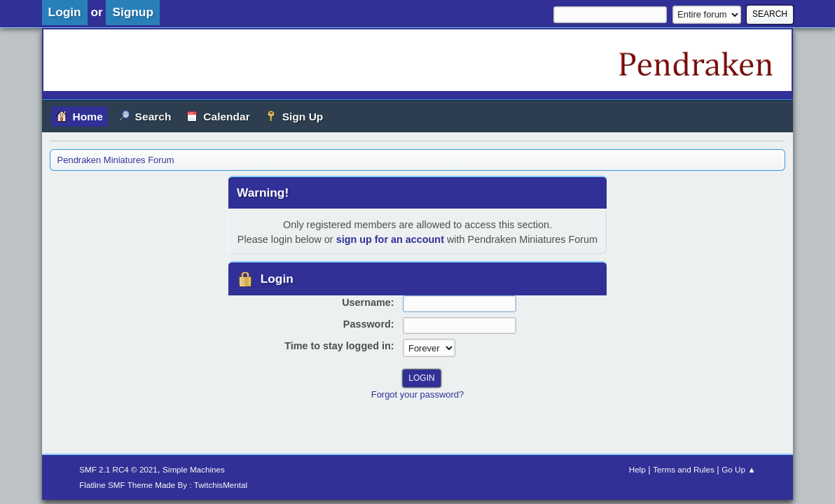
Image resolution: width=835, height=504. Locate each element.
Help (637, 469)
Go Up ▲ (738, 469)
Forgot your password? (417, 394)
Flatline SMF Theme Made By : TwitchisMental (163, 485)
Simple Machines (194, 469)
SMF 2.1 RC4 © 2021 (118, 469)
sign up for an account (390, 239)
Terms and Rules (683, 469)
